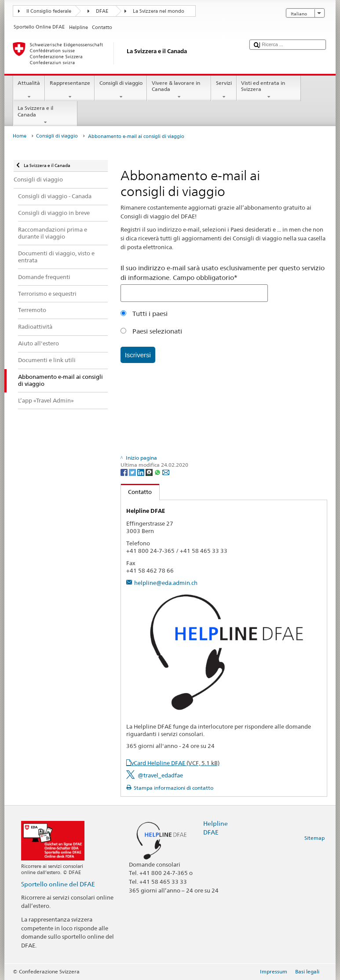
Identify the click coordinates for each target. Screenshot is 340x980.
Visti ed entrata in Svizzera (269, 90)
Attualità (29, 90)
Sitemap (314, 838)
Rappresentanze (70, 90)
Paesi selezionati (151, 331)
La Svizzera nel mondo (159, 11)
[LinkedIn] (141, 472)
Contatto (137, 492)
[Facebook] (125, 472)
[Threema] (150, 472)
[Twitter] (133, 472)
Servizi (224, 90)
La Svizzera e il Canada (45, 115)
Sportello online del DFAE (58, 884)
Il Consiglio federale (49, 11)
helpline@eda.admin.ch (166, 583)
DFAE (102, 11)
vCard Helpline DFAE (175, 763)
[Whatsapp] (158, 472)
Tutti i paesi (144, 314)
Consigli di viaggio (121, 90)
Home (20, 136)
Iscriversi (138, 355)
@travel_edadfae (160, 775)
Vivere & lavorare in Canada (179, 90)
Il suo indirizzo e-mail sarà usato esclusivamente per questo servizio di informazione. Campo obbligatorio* (223, 273)
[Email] (166, 472)
